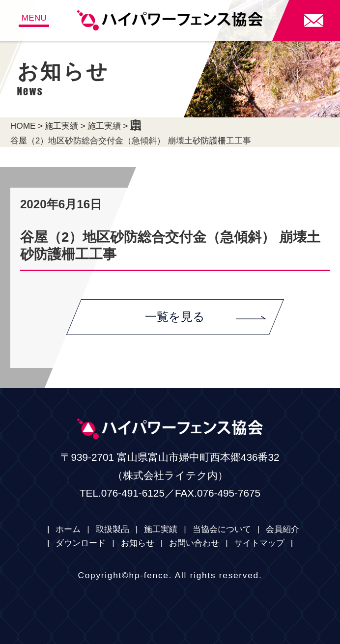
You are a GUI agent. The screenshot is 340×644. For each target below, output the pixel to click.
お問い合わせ (194, 543)
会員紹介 (283, 529)
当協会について (222, 529)
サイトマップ (259, 543)
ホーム (68, 529)
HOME (23, 126)
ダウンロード (81, 543)
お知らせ (138, 543)
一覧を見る (206, 317)
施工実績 (61, 126)
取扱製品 (113, 529)
